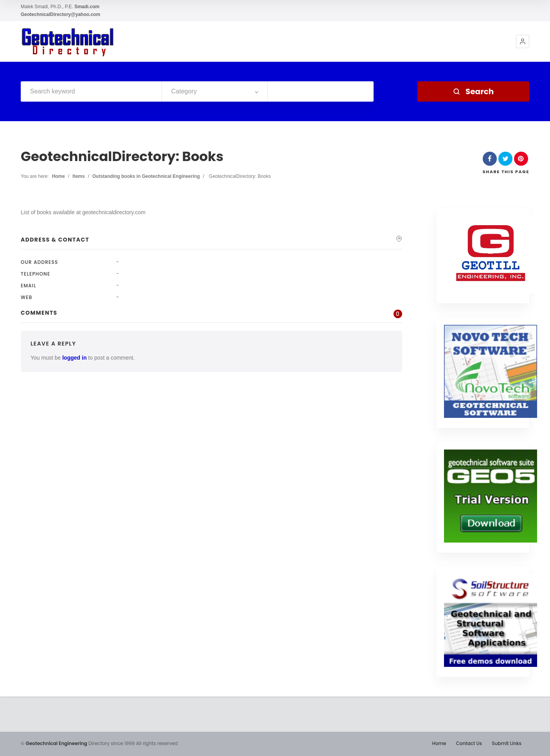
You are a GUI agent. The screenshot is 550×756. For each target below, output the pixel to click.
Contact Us (469, 743)
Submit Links (507, 743)
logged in (74, 358)
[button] (523, 41)
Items (78, 176)
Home (58, 176)
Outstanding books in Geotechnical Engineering (146, 176)
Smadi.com (87, 7)
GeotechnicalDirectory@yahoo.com (60, 14)
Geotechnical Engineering (57, 743)
